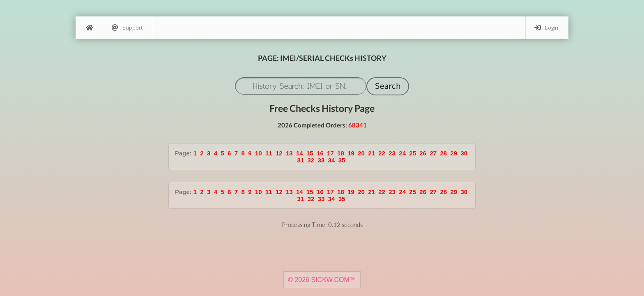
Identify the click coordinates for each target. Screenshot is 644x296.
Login (546, 28)
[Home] (89, 28)
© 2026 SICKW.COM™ (322, 280)
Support (127, 28)
